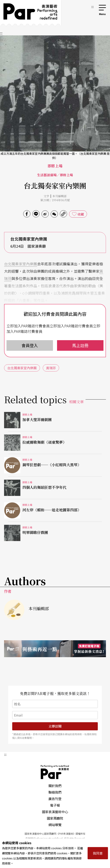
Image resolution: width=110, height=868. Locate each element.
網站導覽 (55, 825)
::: (92, 7)
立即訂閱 (55, 726)
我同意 (98, 853)
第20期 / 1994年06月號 (55, 200)
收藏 (81, 214)
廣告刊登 (55, 799)
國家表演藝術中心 (55, 812)
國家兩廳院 (55, 818)
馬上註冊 (80, 345)
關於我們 (55, 786)
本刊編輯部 (59, 196)
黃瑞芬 (51, 368)
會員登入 (30, 345)
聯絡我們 (55, 792)
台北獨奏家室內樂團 (21, 264)
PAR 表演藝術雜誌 (55, 772)
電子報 (55, 805)
